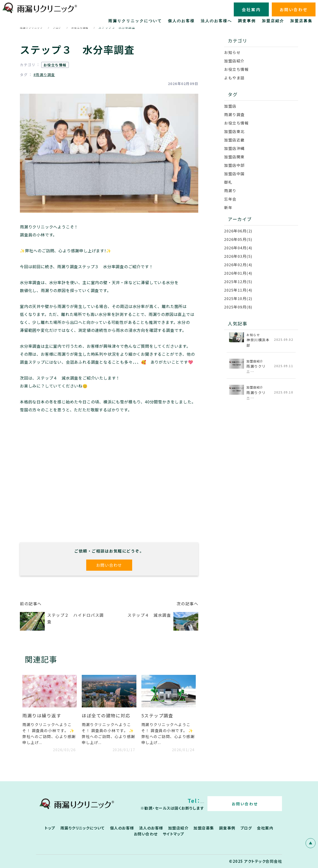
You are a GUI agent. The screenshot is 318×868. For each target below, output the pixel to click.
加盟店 (230, 106)
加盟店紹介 (234, 61)
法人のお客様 (151, 828)
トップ (50, 828)
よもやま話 (234, 78)
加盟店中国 (234, 174)
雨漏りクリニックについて (83, 828)
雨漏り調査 (234, 114)
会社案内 (265, 828)
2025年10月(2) (238, 298)
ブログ (246, 828)
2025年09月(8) (238, 307)
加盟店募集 (204, 828)
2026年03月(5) (238, 256)
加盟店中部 (234, 165)
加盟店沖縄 (234, 148)
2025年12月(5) (238, 282)
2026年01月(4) (238, 273)
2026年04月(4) (238, 248)
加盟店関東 (234, 157)
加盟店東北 (234, 131)
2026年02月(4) (238, 265)
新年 (228, 207)
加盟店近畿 (234, 140)
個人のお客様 (122, 828)
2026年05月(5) (238, 239)
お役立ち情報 (55, 65)
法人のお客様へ (216, 21)
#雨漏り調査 (44, 75)
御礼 (228, 182)
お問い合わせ (109, 565)
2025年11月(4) (238, 290)
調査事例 (227, 828)
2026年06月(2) (238, 231)
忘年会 (230, 199)
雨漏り (230, 191)
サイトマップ (174, 834)
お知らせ (232, 52)
